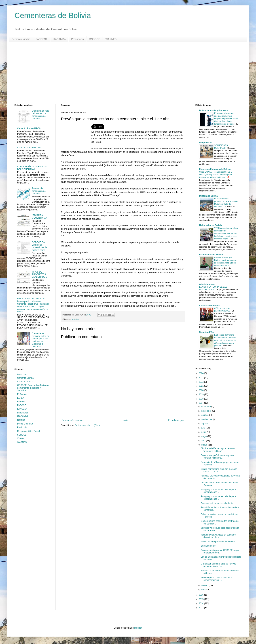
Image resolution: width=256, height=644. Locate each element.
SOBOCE (95, 39)
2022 (202, 382)
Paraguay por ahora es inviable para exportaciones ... (218, 491)
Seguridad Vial (207, 332)
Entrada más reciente (72, 420)
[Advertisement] (123, 73)
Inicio (125, 420)
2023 (202, 378)
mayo (204, 436)
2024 (202, 373)
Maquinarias (206, 143)
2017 (202, 403)
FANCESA (42, 39)
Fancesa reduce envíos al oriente (217, 503)
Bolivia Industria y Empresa (213, 110)
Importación (23, 413)
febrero (205, 586)
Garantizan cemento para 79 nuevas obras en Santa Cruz (218, 565)
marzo (205, 445)
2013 (202, 608)
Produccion (77, 39)
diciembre (206, 407)
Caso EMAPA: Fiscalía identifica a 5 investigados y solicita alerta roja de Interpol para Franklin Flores (216, 175)
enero (204, 590)
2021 (202, 386)
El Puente (22, 394)
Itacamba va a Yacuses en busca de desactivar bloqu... (218, 536)
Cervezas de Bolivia (209, 306)
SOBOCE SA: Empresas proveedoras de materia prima (40, 246)
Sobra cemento (208, 546)
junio (204, 432)
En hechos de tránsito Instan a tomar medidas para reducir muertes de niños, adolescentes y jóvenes (225, 340)
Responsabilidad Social (28, 431)
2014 (202, 603)
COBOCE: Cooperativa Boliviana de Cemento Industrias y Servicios (33, 388)
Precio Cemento (25, 424)
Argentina (22, 374)
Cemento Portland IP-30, (29, 128)
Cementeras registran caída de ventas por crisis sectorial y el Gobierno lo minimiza (41, 340)
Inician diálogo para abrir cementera (218, 542)
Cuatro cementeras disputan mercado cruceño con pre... (219, 470)
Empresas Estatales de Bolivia (215, 169)
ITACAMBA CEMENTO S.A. (40, 217)
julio (204, 428)
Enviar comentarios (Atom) (88, 425)
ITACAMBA (59, 39)
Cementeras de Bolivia (53, 15)
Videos (20, 438)
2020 (202, 390)
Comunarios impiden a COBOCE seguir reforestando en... (220, 551)
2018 (202, 399)
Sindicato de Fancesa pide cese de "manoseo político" (218, 450)
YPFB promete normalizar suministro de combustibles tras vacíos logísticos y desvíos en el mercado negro (226, 233)
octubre (205, 415)
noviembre (207, 411)
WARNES (111, 39)
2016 (202, 595)
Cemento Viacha (21, 39)
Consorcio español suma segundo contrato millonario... (217, 457)
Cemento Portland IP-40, (29, 148)
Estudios (21, 402)
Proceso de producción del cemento (39, 191)
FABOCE (22, 405)
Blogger (138, 628)
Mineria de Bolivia (208, 196)
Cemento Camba (25, 378)
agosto (205, 424)
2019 (202, 394)
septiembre (207, 419)
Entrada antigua (176, 420)
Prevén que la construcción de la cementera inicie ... (217, 579)
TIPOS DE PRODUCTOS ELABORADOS (40, 274)
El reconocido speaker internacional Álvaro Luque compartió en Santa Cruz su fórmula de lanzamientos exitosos (226, 119)
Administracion (207, 284)
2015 (202, 599)
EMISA (21, 398)
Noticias (75, 319)
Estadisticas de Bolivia (211, 255)
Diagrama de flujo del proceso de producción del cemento (41, 115)
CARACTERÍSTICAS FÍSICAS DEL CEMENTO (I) (32, 168)
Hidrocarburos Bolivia (210, 225)
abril (204, 441)
